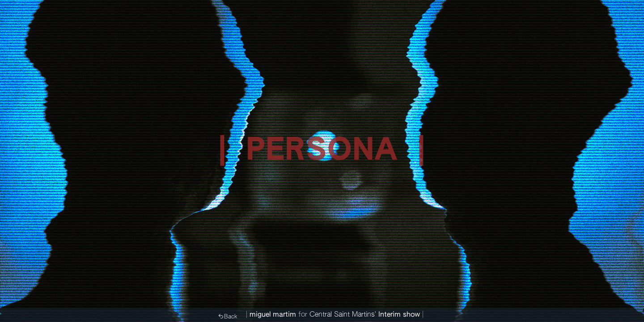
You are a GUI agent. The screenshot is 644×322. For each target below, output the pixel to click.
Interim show (399, 315)
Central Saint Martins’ (343, 315)
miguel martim (273, 315)
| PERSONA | (322, 151)
